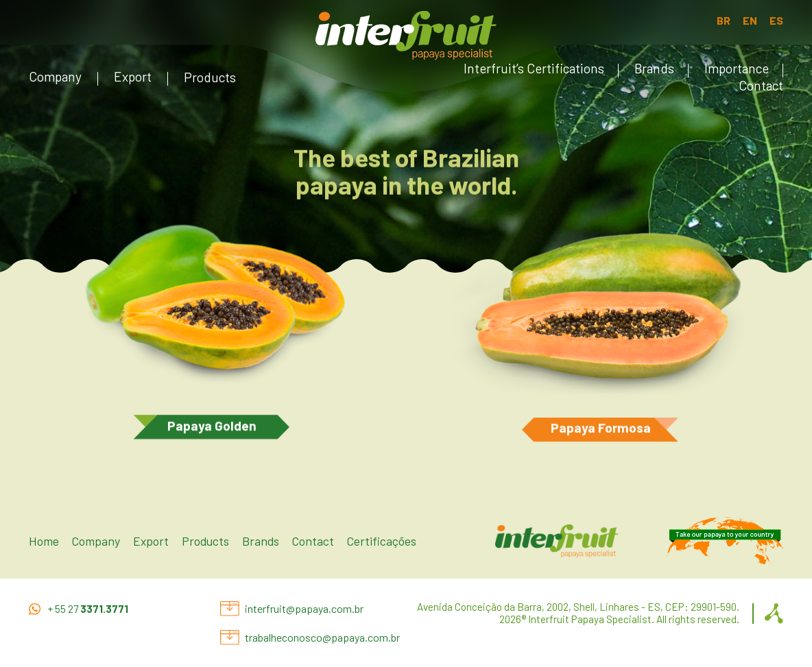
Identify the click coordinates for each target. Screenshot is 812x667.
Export (133, 76)
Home (44, 541)
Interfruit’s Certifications (534, 68)
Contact (761, 85)
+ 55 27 (88, 609)
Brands (654, 68)
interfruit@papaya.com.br (304, 608)
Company (55, 76)
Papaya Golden (212, 427)
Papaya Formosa (601, 429)
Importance (737, 68)
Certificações (382, 541)
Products (210, 77)
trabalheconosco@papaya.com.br (322, 637)
